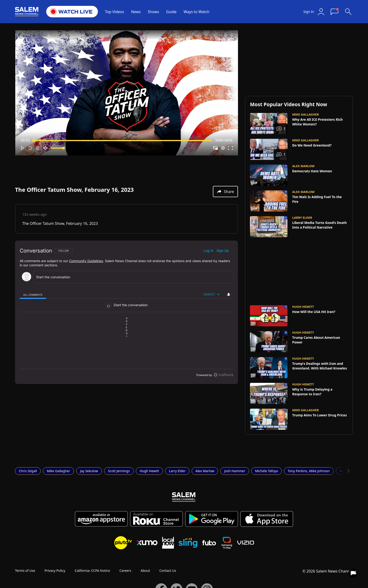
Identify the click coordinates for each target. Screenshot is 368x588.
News (136, 12)
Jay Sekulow (89, 471)
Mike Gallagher (58, 471)
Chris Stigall (28, 471)
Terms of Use (25, 571)
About (145, 571)
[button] (127, 94)
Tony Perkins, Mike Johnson (309, 471)
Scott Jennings (119, 471)
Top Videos (114, 12)
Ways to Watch (196, 12)
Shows (153, 12)
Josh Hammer (235, 471)
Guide (171, 12)
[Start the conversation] (131, 277)
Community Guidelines (86, 261)
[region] (126, 312)
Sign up (223, 251)
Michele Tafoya (266, 471)
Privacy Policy (55, 571)
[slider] (123, 140)
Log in (209, 251)
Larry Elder (177, 471)
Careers (125, 571)
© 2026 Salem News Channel (328, 571)
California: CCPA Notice (92, 571)
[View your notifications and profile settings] (229, 294)
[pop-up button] (223, 148)
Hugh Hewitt (149, 471)
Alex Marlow (205, 471)
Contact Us (168, 571)
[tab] (33, 295)
